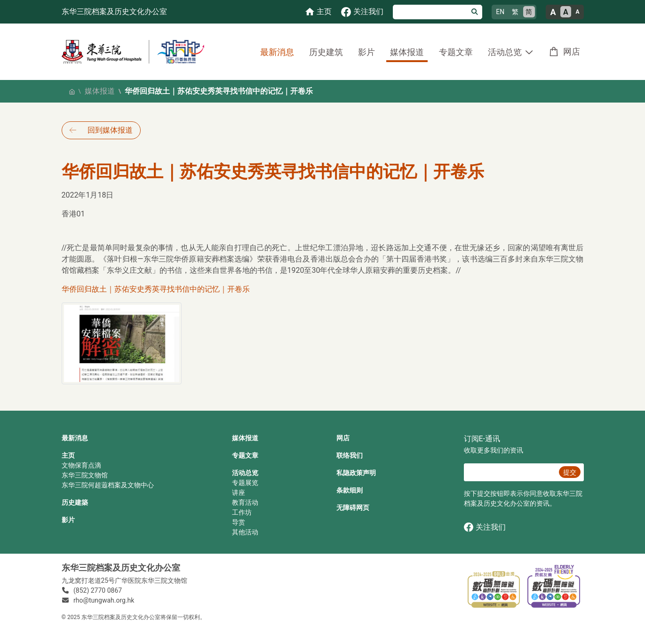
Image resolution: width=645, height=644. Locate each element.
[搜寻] (430, 12)
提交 (570, 472)
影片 (366, 52)
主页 (68, 455)
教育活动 (245, 502)
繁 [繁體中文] (515, 12)
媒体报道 (407, 52)
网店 (572, 52)
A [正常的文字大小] (566, 12)
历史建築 (75, 502)
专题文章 (456, 52)
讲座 (239, 493)
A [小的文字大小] (577, 12)
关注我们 (485, 527)
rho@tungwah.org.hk (104, 600)
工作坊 (242, 512)
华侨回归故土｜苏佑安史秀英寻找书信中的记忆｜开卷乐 (156, 289)
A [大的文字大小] (553, 12)
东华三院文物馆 (85, 475)
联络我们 (350, 455)
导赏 (239, 522)
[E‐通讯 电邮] (510, 472)
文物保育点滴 (81, 465)
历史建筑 (326, 52)
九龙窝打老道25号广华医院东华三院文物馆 (125, 580)
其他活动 (245, 532)
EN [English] (500, 12)
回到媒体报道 (110, 130)
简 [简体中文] (529, 12)
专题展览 (245, 483)
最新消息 (277, 52)
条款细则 (350, 490)
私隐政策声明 (356, 473)
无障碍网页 (353, 508)
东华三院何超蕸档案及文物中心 (108, 485)
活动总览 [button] (505, 52)
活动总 (242, 473)
